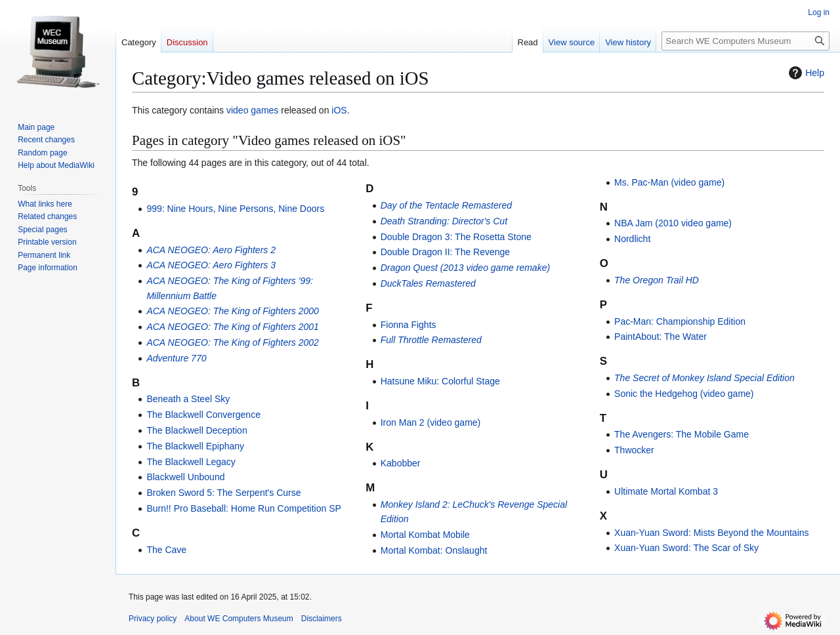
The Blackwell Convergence (203, 415)
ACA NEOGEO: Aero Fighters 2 (211, 250)
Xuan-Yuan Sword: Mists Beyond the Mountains (712, 533)
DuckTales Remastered (428, 283)
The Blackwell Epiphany (195, 446)
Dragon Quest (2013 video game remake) (465, 268)
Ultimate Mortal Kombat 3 (666, 491)
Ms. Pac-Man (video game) (669, 182)
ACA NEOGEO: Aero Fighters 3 (211, 265)
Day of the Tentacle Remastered (446, 205)
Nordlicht (632, 239)
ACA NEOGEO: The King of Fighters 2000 (233, 311)
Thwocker (634, 450)
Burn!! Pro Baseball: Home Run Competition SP (243, 508)
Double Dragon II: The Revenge (445, 252)
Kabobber (401, 463)
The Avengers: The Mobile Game (682, 434)
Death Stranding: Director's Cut (444, 221)
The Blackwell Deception (197, 430)
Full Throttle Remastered (431, 340)
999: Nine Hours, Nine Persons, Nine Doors (235, 209)
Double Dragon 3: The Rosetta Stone (456, 237)
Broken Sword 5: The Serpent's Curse (223, 493)
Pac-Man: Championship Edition (680, 321)
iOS (339, 110)
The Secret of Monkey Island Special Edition (704, 378)
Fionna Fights (409, 325)
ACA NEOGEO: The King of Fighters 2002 (233, 342)
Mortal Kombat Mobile (425, 535)
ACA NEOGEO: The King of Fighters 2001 (233, 327)
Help (805, 73)
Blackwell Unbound (185, 477)
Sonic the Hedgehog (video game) (684, 394)
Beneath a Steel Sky (188, 399)
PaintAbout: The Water (661, 337)
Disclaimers (322, 619)
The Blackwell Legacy (191, 462)
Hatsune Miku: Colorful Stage (440, 381)
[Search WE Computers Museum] (745, 41)
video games (252, 110)
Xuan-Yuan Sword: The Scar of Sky (686, 548)
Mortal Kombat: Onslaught (434, 550)
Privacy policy (153, 619)
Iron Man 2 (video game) (431, 422)
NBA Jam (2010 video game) (673, 223)
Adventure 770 (176, 358)
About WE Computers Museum (239, 619)
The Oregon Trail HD (657, 280)
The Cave (166, 550)
